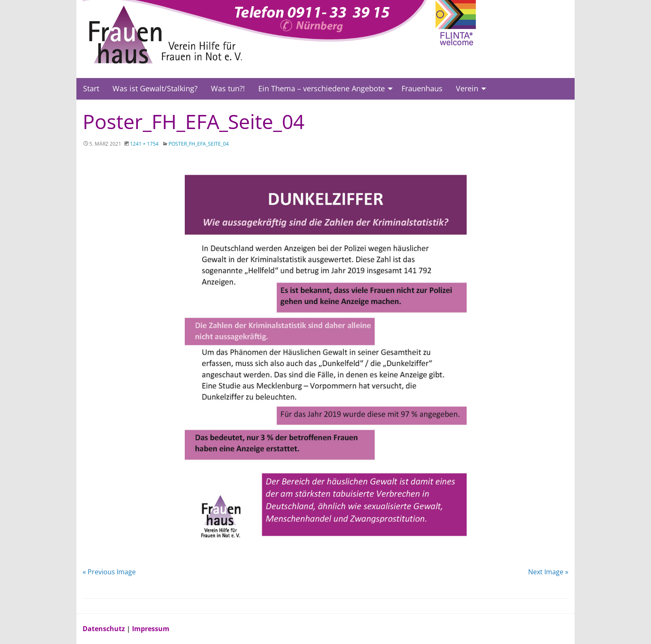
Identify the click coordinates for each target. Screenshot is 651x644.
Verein (467, 88)
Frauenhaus (422, 88)
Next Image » (548, 572)
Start (91, 88)
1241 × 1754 (144, 144)
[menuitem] (91, 89)
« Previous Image (109, 572)
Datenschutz (105, 629)
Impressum (151, 629)
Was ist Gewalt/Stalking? (155, 88)
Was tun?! (228, 88)
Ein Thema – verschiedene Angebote (322, 88)
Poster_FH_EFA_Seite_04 (199, 144)
